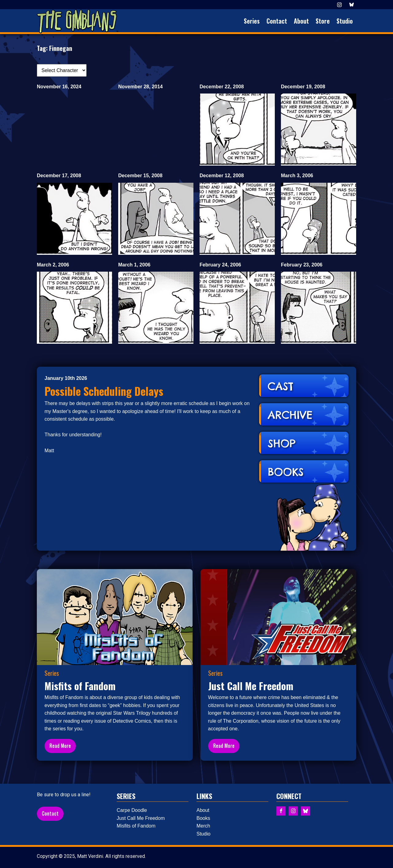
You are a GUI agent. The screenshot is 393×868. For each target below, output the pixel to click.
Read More (60, 746)
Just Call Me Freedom (141, 818)
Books (203, 818)
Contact (277, 21)
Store (323, 21)
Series (252, 21)
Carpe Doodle (132, 810)
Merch (203, 826)
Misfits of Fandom (136, 826)
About (301, 21)
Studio (345, 21)
